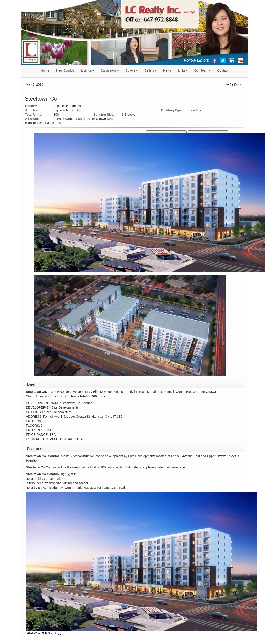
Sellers (150, 70)
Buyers (132, 70)
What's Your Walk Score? (44, 633)
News (167, 70)
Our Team (202, 70)
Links (183, 70)
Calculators (110, 70)
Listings (87, 70)
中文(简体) (233, 84)
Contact (223, 70)
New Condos (65, 70)
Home (45, 70)
